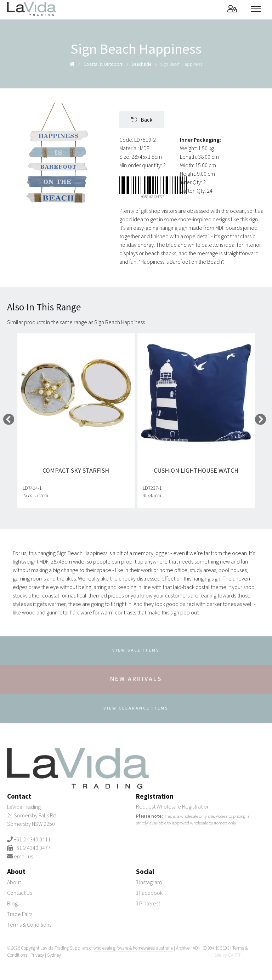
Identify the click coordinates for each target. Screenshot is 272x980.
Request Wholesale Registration (173, 806)
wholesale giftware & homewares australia (133, 948)
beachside (141, 64)
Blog (12, 903)
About (14, 882)
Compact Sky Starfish (76, 470)
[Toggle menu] (258, 9)
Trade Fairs (20, 914)
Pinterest (148, 903)
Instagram (149, 882)
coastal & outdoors (103, 64)
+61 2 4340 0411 (32, 839)
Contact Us (19, 893)
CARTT (234, 955)
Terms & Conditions (29, 924)
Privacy (37, 955)
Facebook (149, 893)
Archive (183, 948)
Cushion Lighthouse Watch (196, 470)
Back (142, 119)
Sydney (54, 955)
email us (23, 856)
